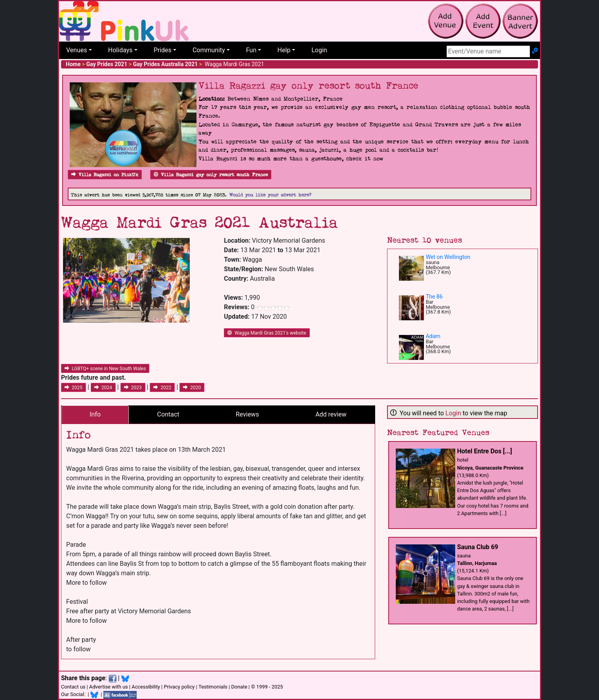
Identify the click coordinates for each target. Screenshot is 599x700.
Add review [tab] (331, 414)
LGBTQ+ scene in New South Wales (105, 369)
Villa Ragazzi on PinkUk (105, 175)
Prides (163, 50)
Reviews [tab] (247, 414)
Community (209, 50)
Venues (77, 50)
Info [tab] (95, 414)
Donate (239, 687)
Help (284, 50)
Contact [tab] (168, 414)
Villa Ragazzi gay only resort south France (211, 175)
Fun (251, 50)
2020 (192, 388)
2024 (103, 388)
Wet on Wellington (448, 257)
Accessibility (146, 687)
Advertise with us (109, 687)
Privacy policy (179, 687)
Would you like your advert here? (270, 195)
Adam (433, 336)
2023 (133, 388)
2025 (73, 388)
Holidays (120, 50)
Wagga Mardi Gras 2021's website (267, 333)
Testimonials (213, 687)
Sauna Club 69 (478, 547)
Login (319, 50)
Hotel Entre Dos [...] (485, 451)
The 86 (434, 297)
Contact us (73, 687)
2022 (162, 388)
